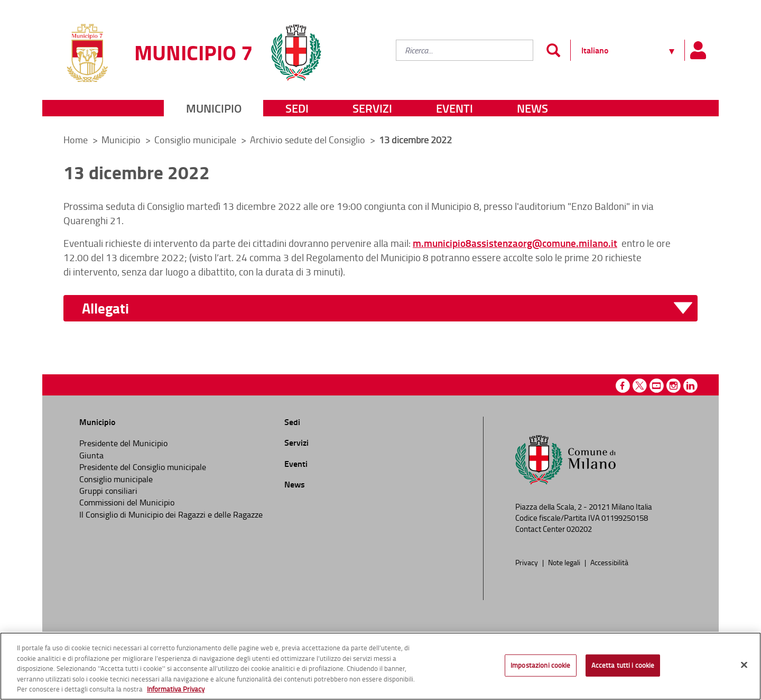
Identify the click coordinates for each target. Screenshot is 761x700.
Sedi (297, 108)
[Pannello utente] (698, 50)
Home (76, 140)
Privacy (527, 562)
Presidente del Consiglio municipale (143, 467)
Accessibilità (609, 562)
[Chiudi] (744, 667)
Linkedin (690, 386)
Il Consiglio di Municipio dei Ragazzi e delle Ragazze (171, 514)
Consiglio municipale (196, 140)
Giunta (91, 455)
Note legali (565, 562)
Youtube (657, 386)
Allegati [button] (105, 308)
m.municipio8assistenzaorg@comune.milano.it (515, 243)
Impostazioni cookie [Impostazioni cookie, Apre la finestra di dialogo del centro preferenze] (540, 667)
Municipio (214, 108)
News (532, 108)
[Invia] (553, 50)
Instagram (674, 386)
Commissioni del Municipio (127, 502)
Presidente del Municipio (123, 443)
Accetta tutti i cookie (623, 667)
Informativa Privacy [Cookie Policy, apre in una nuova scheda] (176, 692)
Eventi (454, 108)
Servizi (372, 108)
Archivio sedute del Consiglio (309, 140)
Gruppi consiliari (108, 491)
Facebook (623, 386)
